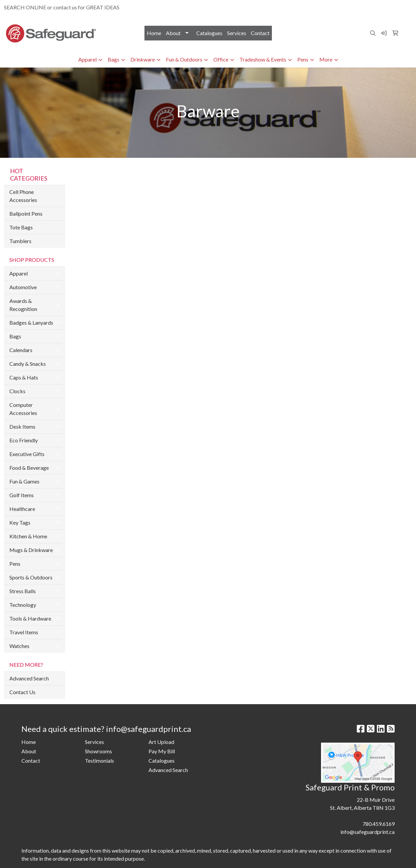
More (326, 59)
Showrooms (98, 751)
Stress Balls (23, 591)
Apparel (87, 59)
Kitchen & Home (28, 536)
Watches (19, 646)
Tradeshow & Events (263, 59)
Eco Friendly (24, 440)
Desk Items (22, 426)
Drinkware (143, 59)
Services (237, 33)
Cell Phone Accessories (23, 196)
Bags (114, 59)
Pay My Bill (162, 751)
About (173, 33)
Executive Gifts (27, 454)
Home (154, 33)
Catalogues (209, 33)
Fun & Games (24, 481)
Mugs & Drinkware (31, 550)
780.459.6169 (334, 7)
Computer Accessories (23, 409)
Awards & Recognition (23, 305)
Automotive (23, 287)
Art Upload (161, 742)
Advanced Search (29, 678)
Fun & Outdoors (184, 59)
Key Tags (20, 522)
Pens (303, 59)
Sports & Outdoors (31, 577)
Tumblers (20, 241)
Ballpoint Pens (26, 213)
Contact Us (22, 692)
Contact (260, 33)
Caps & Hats (24, 377)
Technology (23, 605)
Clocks (17, 391)
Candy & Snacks (28, 364)
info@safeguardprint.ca (382, 7)
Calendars (21, 350)
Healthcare (22, 509)
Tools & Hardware (30, 618)
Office (221, 59)
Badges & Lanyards (31, 322)
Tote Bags (21, 227)
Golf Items (22, 495)
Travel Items (24, 632)
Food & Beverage (29, 468)
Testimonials (99, 761)
